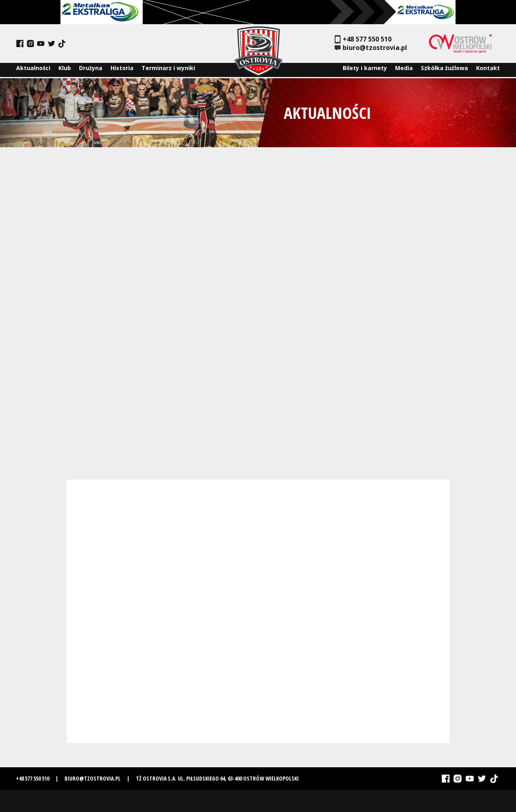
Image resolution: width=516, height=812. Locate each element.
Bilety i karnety (365, 70)
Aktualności (33, 70)
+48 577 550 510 (363, 39)
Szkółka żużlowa (444, 70)
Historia (122, 70)
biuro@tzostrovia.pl (371, 48)
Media (404, 70)
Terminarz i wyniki (168, 70)
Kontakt (488, 70)
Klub (65, 70)
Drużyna (91, 70)
